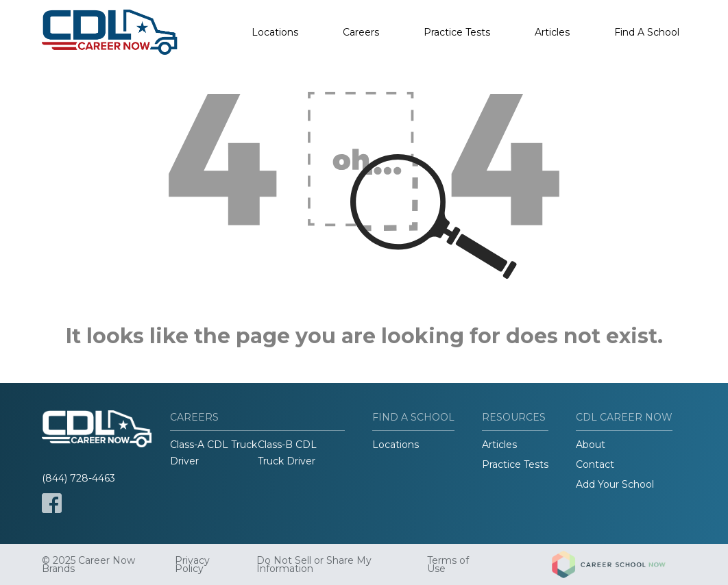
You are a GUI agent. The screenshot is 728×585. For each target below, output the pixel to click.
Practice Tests (457, 32)
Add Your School (615, 484)
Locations (275, 32)
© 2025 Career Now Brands (88, 564)
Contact (595, 464)
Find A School (647, 32)
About (591, 445)
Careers (361, 32)
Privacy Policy (192, 564)
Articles (552, 32)
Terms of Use (448, 564)
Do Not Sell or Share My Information (314, 564)
